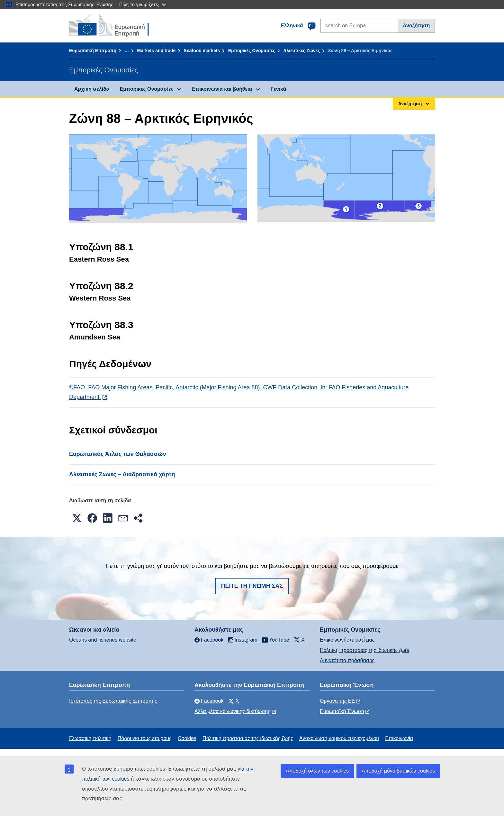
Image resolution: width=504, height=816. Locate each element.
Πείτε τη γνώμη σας (252, 586)
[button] (77, 518)
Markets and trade (156, 51)
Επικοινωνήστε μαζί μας (347, 640)
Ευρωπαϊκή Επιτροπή (93, 51)
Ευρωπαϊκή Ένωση (342, 711)
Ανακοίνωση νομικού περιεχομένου (339, 738)
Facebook (209, 701)
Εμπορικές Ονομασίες (252, 51)
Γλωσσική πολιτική (90, 738)
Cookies (187, 738)
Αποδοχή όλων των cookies (317, 771)
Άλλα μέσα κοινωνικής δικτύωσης (232, 711)
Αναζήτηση (416, 26)
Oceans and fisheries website (103, 640)
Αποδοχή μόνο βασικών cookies (398, 771)
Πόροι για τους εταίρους (145, 738)
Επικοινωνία (399, 738)
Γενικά (279, 89)
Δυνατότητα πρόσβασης (347, 660)
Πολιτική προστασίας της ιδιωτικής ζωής (365, 650)
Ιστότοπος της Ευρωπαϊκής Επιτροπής (113, 701)
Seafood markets (202, 51)
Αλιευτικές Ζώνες (301, 51)
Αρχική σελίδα (92, 89)
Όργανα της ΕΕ (337, 701)
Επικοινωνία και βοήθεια (222, 89)
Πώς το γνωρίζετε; (143, 4)
